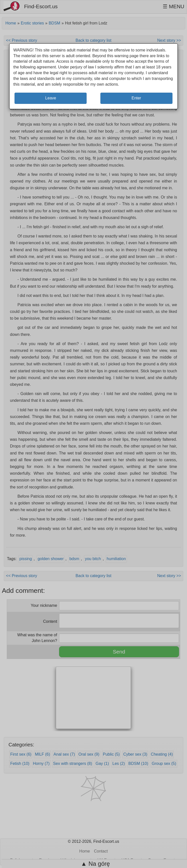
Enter (136, 98)
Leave (51, 98)
